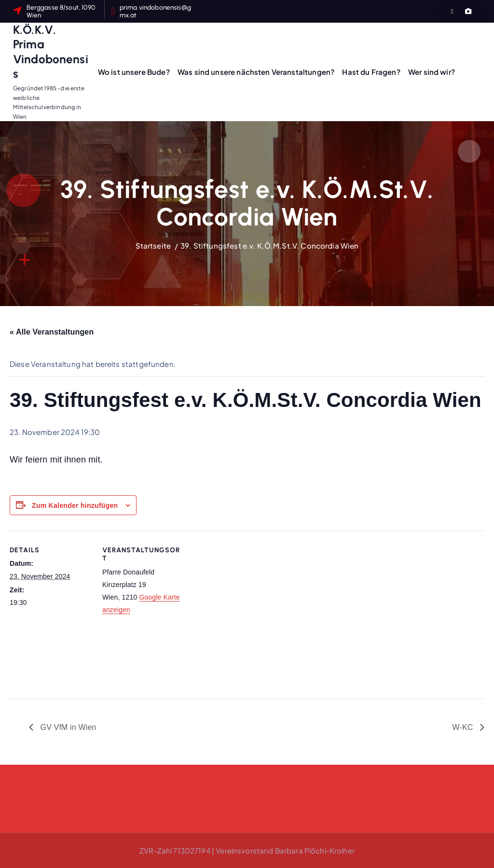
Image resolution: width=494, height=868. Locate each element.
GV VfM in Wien (67, 727)
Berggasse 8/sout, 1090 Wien (61, 11)
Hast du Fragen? (371, 72)
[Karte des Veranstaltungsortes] (246, 597)
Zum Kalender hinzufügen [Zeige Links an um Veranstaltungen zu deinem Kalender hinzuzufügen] (75, 505)
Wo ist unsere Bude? (134, 72)
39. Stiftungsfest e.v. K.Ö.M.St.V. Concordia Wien (269, 245)
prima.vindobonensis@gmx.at (155, 11)
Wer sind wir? (432, 72)
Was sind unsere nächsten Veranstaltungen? (256, 72)
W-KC (464, 727)
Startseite (153, 245)
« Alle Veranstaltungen (52, 332)
